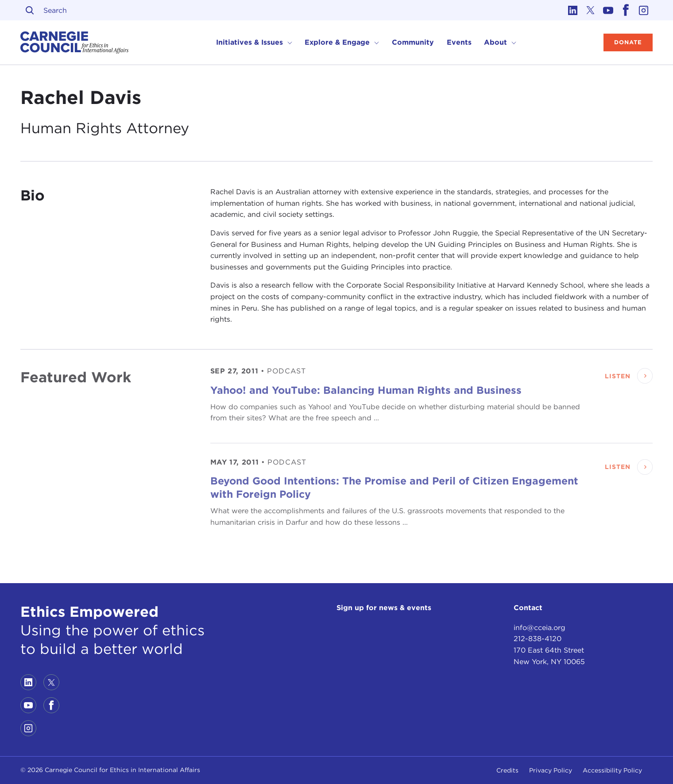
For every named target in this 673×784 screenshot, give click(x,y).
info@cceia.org (540, 628)
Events (459, 42)
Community (413, 42)
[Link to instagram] (644, 10)
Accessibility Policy (612, 770)
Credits (507, 770)
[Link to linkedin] (573, 10)
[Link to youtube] (608, 10)
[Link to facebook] (626, 10)
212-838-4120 (538, 639)
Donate (628, 42)
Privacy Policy (551, 770)
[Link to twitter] (591, 10)
